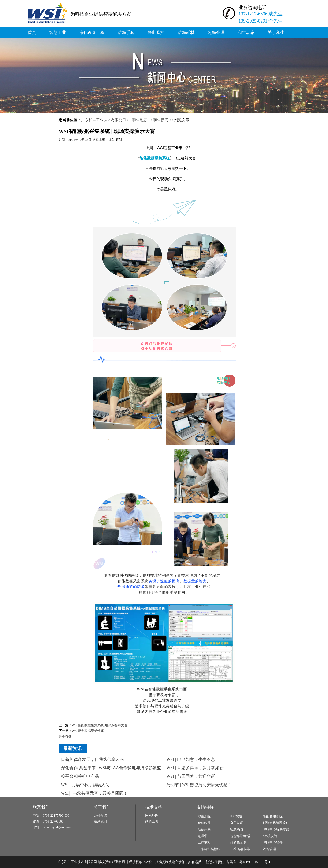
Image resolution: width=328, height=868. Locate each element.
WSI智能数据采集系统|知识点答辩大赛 (100, 725)
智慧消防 (237, 829)
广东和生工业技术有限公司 (104, 120)
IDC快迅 (236, 816)
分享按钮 (65, 737)
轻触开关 (204, 829)
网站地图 (152, 816)
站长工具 (152, 821)
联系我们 (100, 821)
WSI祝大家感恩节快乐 (88, 731)
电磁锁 (202, 836)
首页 (32, 33)
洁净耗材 (186, 33)
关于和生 (276, 33)
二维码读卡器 (240, 849)
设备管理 (269, 849)
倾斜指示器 (238, 843)
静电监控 (156, 33)
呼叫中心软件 (273, 843)
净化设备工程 (92, 33)
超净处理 (216, 33)
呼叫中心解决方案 (276, 829)
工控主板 (204, 843)
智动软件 (204, 823)
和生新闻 (161, 120)
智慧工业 (58, 33)
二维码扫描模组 (209, 849)
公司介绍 (100, 816)
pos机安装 (270, 836)
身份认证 (237, 823)
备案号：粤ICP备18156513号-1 (248, 862)
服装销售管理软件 (276, 823)
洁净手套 (126, 33)
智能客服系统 (273, 816)
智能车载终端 (240, 836)
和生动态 (246, 33)
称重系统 (204, 816)
